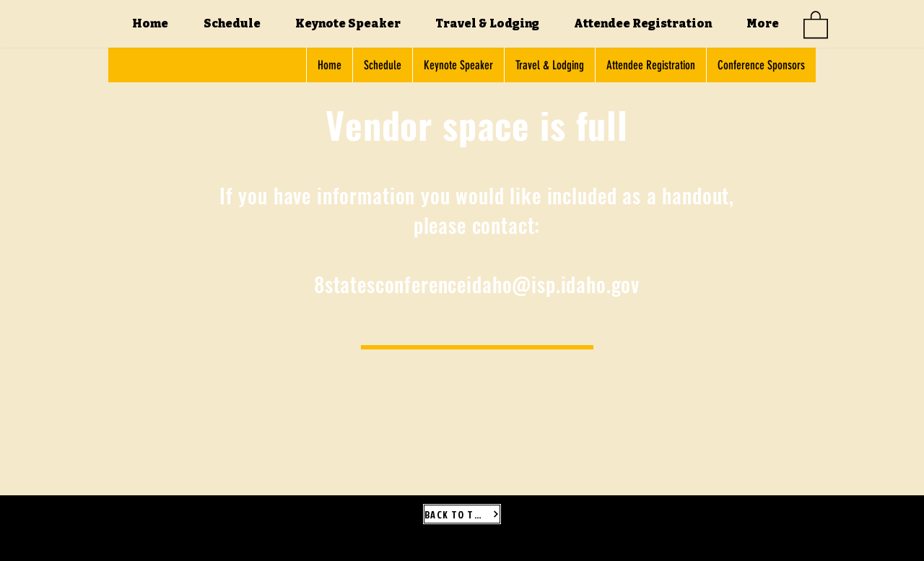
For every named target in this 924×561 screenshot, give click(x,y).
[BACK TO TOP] (462, 514)
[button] (816, 24)
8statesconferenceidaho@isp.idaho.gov (477, 284)
